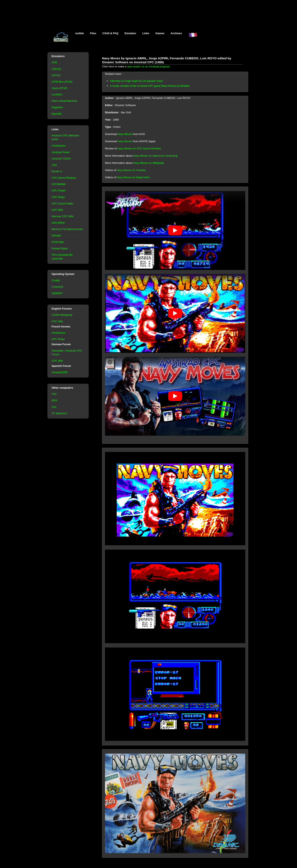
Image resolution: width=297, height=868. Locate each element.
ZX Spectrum (59, 413)
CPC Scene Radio (62, 204)
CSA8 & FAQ (110, 33)
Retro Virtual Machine (64, 101)
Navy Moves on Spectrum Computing (155, 156)
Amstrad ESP (60, 372)
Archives (176, 33)
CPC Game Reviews (64, 178)
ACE (54, 62)
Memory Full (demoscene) (67, 229)
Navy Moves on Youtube (131, 170)
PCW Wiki (58, 242)
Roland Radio (60, 248)
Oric (54, 407)
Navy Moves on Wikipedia (149, 163)
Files (93, 33)
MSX (54, 400)
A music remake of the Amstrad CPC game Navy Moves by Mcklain (150, 86)
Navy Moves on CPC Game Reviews (139, 148)
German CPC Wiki (62, 216)
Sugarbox (57, 107)
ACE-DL (57, 69)
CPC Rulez (58, 197)
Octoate (56, 235)
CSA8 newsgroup (62, 315)
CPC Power (59, 191)
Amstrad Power (61, 152)
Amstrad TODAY (61, 159)
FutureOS (57, 287)
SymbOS (57, 293)
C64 (54, 394)
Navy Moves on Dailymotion (133, 177)
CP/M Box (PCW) (62, 82)
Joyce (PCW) (59, 88)
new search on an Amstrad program (148, 66)
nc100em (57, 94)
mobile (80, 33)
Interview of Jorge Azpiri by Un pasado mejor (136, 81)
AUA (54, 165)
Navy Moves (125, 134)
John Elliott (58, 223)
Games (160, 33)
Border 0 (57, 171)
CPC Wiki (57, 210)
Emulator (130, 33)
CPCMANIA (59, 184)
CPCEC (56, 75)
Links (146, 33)
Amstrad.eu (58, 146)
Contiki (56, 280)
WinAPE (57, 114)
